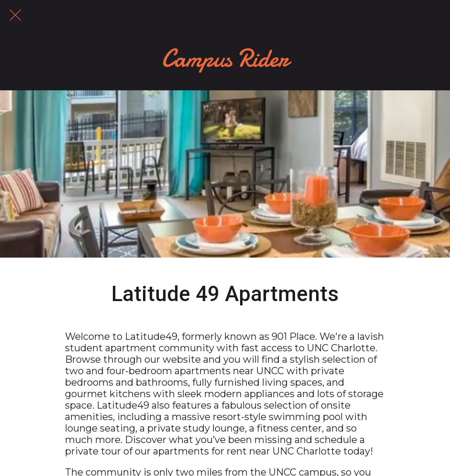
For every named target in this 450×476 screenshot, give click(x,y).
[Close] (15, 15)
